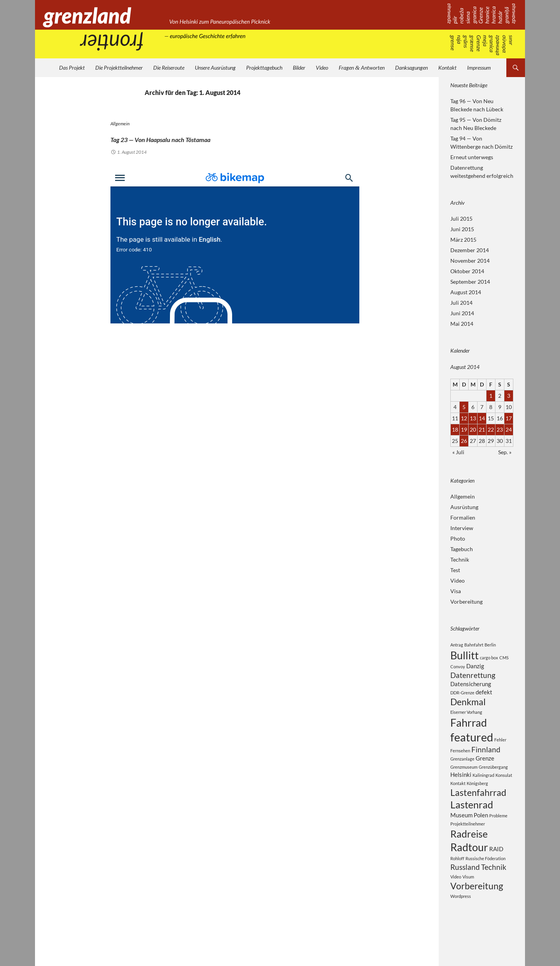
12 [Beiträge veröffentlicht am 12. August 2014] (464, 418)
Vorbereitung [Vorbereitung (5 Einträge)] (477, 913)
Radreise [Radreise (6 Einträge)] (469, 855)
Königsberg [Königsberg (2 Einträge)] (477, 799)
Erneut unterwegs (472, 157)
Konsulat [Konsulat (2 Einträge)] (504, 790)
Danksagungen (411, 68)
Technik (460, 559)
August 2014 (466, 292)
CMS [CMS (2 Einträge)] (504, 659)
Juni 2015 (462, 229)
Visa (456, 591)
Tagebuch (462, 549)
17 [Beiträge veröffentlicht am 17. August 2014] (509, 418)
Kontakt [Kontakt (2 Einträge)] (458, 799)
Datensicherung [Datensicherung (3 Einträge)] (471, 689)
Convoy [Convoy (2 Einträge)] (458, 669)
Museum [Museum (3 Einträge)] (461, 835)
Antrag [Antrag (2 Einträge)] (457, 645)
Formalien (463, 517)
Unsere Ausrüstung (215, 68)
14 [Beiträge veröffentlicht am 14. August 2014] (482, 418)
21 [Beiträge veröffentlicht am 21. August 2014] (482, 429)
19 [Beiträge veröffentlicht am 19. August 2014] (464, 429)
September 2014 (470, 282)
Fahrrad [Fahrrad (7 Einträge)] (469, 732)
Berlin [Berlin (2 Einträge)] (490, 645)
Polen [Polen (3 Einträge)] (481, 835)
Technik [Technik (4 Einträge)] (494, 893)
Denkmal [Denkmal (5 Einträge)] (468, 709)
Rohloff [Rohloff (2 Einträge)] (457, 883)
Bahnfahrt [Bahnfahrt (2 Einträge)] (474, 645)
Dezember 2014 (470, 250)
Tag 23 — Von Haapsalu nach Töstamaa (214, 137)
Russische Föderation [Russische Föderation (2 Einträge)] (486, 883)
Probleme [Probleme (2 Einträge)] (498, 835)
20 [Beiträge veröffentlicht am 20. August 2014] (473, 429)
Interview (462, 528)
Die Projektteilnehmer (119, 68)
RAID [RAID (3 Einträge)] (496, 872)
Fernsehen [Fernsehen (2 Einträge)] (460, 764)
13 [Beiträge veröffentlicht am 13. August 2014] (473, 418)
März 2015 (463, 240)
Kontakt (447, 68)
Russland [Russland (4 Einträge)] (465, 893)
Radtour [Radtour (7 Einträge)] (469, 870)
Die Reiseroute (169, 68)
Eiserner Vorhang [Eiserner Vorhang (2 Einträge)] (466, 720)
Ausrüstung (464, 507)
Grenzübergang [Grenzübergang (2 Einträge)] (493, 782)
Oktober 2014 (467, 271)
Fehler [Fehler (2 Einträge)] (500, 751)
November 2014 (470, 261)
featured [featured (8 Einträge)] (472, 748)
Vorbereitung (466, 602)
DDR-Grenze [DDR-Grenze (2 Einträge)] (462, 698)
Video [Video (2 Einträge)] (456, 903)
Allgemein (120, 124)
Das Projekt (72, 68)
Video (322, 68)
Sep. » (505, 452)
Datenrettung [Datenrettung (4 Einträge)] (473, 679)
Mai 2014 (462, 324)
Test (455, 570)
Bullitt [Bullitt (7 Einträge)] (465, 656)
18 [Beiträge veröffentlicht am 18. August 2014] (455, 429)
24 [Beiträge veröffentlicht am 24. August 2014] (509, 429)
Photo (458, 538)
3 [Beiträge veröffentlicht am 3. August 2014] (509, 396)
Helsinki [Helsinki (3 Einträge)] (461, 790)
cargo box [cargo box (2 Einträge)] (489, 659)
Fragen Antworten (362, 68)
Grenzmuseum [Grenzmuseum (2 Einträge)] (464, 782)
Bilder (299, 68)
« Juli (458, 452)
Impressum (479, 68)
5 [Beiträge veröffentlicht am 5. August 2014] (464, 407)
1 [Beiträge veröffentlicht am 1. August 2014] (491, 396)
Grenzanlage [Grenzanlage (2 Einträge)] (462, 773)
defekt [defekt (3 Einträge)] (484, 698)
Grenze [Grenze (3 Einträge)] (485, 773)
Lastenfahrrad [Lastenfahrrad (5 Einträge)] (478, 809)
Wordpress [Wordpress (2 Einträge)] (461, 924)
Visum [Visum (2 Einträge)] (468, 903)
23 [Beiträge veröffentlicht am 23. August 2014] (500, 429)
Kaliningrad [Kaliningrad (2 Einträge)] (483, 790)
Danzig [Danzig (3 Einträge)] (475, 669)
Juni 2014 (462, 313)
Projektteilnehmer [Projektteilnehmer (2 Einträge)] (468, 844)
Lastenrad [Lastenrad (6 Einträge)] (472, 823)
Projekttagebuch (264, 68)
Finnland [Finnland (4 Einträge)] (486, 763)
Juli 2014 (461, 303)
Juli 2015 (461, 219)
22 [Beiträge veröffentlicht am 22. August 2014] (491, 429)
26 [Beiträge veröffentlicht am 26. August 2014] (464, 441)
